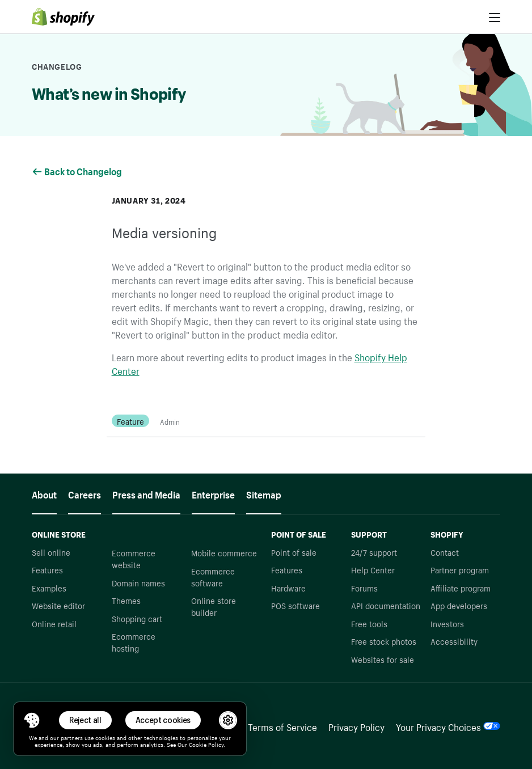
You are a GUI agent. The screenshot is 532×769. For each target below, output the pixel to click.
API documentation (386, 605)
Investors (447, 623)
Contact (445, 552)
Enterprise (213, 493)
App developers (459, 605)
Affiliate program (461, 588)
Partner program (460, 569)
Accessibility (454, 641)
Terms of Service (282, 726)
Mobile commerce (224, 552)
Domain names (138, 582)
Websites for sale (383, 659)
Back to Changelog (78, 170)
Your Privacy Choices (448, 726)
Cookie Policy (206, 744)
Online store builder (214, 606)
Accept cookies (163, 720)
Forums (364, 588)
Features (47, 569)
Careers (85, 493)
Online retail (54, 623)
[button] (32, 720)
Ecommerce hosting (134, 642)
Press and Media (146, 493)
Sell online (51, 552)
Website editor (58, 605)
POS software (295, 605)
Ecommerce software (213, 576)
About (44, 493)
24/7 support (374, 552)
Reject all (85, 720)
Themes (126, 600)
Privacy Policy (356, 726)
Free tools (369, 623)
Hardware (288, 588)
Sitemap (264, 493)
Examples (49, 588)
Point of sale (294, 552)
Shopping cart (137, 618)
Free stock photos (384, 641)
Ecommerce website (134, 558)
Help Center (373, 569)
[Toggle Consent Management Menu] (32, 720)
